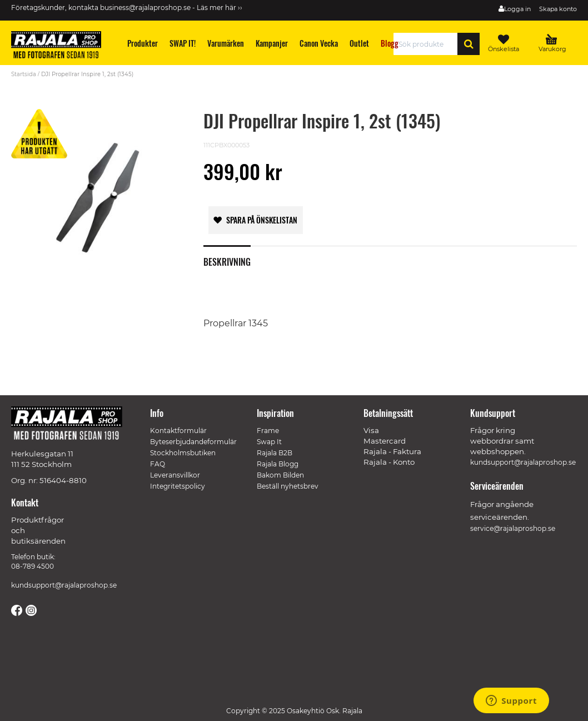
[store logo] (61, 47)
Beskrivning (227, 261)
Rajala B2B (275, 453)
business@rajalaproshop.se (145, 8)
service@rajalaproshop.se (513, 528)
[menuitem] (143, 43)
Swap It (269, 442)
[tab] (235, 256)
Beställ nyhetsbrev (288, 486)
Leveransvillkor (175, 475)
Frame (268, 431)
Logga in (517, 9)
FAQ (158, 464)
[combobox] (428, 44)
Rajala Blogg (278, 464)
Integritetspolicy (178, 486)
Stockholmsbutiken (183, 453)
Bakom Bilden (280, 475)
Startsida (24, 74)
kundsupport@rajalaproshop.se (64, 585)
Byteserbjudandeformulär (193, 442)
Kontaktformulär (178, 431)
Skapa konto (558, 9)
